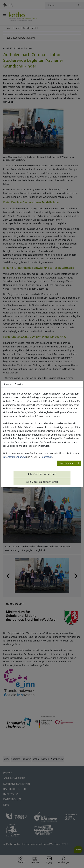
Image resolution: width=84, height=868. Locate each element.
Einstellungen (66, 463)
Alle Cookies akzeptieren (42, 482)
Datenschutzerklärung (14, 457)
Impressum (47, 457)
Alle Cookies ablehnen (42, 474)
